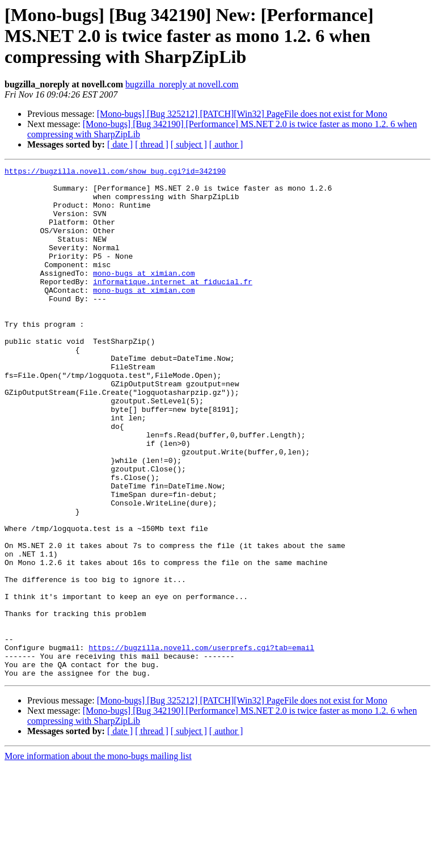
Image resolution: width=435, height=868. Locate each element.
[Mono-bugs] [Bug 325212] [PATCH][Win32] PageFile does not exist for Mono (242, 114)
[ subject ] (189, 144)
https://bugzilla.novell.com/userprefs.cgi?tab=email (201, 744)
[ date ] (120, 144)
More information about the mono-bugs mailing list (98, 858)
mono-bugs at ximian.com (144, 295)
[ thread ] (152, 144)
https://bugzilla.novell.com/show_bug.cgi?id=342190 (115, 172)
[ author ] (226, 144)
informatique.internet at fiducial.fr (173, 305)
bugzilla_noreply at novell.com (182, 84)
